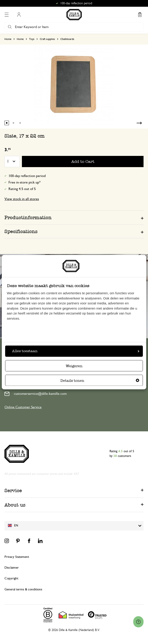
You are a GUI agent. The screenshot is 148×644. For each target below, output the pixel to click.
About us (15, 505)
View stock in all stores (22, 199)
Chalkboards (67, 39)
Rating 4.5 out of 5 (22, 189)
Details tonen (100, 381)
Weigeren (74, 366)
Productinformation (28, 217)
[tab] (74, 217)
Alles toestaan (76, 351)
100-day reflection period (27, 176)
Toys (32, 39)
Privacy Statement (17, 557)
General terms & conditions (23, 589)
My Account (19, 15)
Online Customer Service (23, 407)
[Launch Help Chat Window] (138, 622)
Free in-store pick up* (25, 182)
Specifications (21, 231)
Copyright (11, 578)
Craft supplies (47, 39)
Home (8, 39)
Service (13, 490)
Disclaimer (12, 568)
